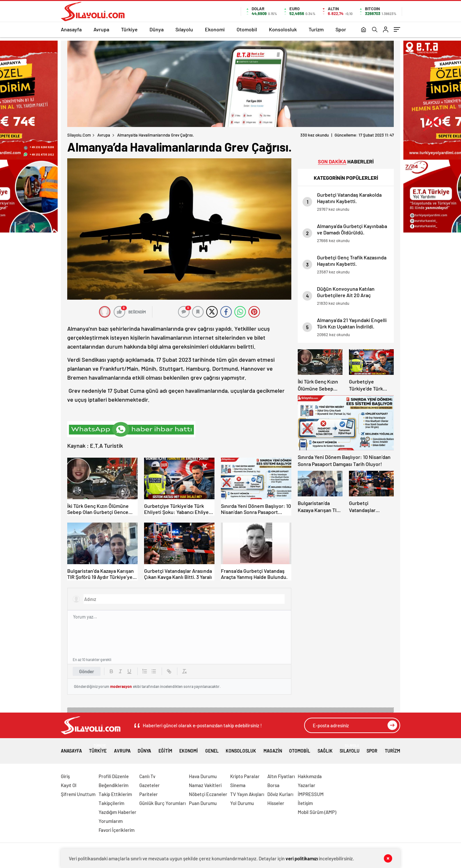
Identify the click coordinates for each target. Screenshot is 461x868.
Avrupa (101, 29)
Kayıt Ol (69, 785)
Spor (341, 29)
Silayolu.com (79, 135)
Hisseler (276, 803)
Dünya (157, 29)
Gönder (87, 671)
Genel (212, 749)
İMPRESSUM (311, 794)
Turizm (316, 29)
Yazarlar (307, 785)
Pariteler (149, 794)
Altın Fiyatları (281, 776)
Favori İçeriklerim (117, 830)
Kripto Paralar (245, 776)
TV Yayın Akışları (247, 794)
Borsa (273, 785)
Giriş (65, 776)
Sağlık (325, 749)
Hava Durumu (203, 776)
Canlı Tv (147, 776)
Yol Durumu (242, 803)
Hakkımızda (310, 776)
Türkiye (129, 29)
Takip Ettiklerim (115, 794)
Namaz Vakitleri (205, 785)
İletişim (305, 803)
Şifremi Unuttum (78, 794)
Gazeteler (150, 785)
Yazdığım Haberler (117, 812)
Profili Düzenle (114, 776)
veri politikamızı (302, 858)
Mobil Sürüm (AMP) (317, 812)
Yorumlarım (111, 821)
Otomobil (247, 29)
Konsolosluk (283, 29)
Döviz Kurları (280, 794)
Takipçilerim (111, 803)
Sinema (238, 785)
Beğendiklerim (113, 785)
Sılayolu (184, 29)
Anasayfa (71, 29)
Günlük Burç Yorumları (162, 803)
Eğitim (165, 749)
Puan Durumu (203, 803)
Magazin (273, 749)
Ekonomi (215, 29)
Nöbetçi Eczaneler (208, 794)
